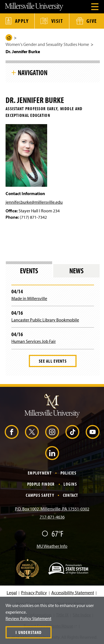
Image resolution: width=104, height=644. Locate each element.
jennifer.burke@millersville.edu (34, 202)
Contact (71, 495)
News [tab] (76, 271)
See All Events (53, 361)
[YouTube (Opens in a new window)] (93, 432)
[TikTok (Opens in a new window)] (72, 432)
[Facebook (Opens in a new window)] (12, 432)
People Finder (41, 484)
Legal (12, 593)
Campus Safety (40, 495)
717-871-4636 (52, 517)
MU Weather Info (52, 546)
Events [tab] (29, 271)
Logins (70, 484)
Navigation (33, 72)
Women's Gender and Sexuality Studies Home (47, 44)
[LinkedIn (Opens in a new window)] (52, 453)
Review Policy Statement (28, 618)
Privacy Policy (34, 593)
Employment (40, 473)
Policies (68, 473)
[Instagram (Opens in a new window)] (52, 432)
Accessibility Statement (73, 593)
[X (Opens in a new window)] (32, 432)
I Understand (29, 632)
